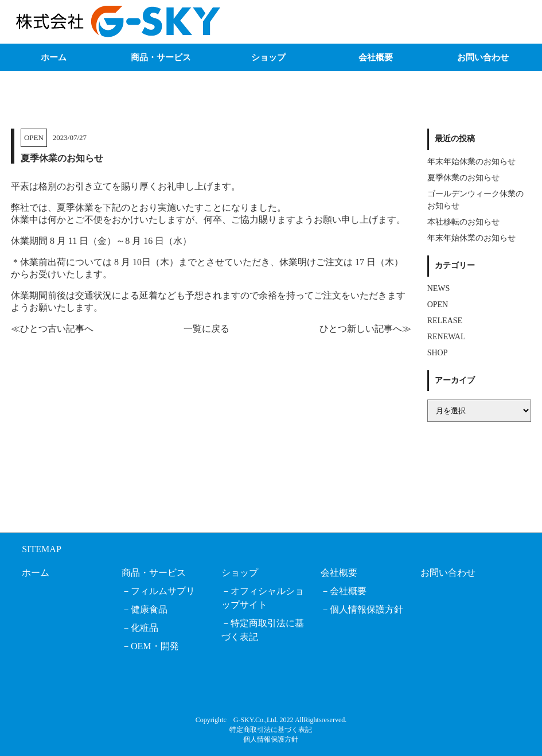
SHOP (438, 353)
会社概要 (376, 57)
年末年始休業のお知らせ (471, 162)
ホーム (54, 57)
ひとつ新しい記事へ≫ (365, 329)
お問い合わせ (483, 57)
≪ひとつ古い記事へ (52, 329)
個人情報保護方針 (366, 609)
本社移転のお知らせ (463, 222)
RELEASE (445, 321)
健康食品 (149, 609)
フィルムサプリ (163, 591)
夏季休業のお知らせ (463, 178)
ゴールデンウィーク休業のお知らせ (475, 200)
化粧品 (145, 628)
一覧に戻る (206, 329)
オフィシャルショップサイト (263, 598)
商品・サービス (161, 57)
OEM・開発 (155, 646)
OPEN (34, 137)
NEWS (439, 288)
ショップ (268, 57)
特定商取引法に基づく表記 (263, 630)
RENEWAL (447, 337)
